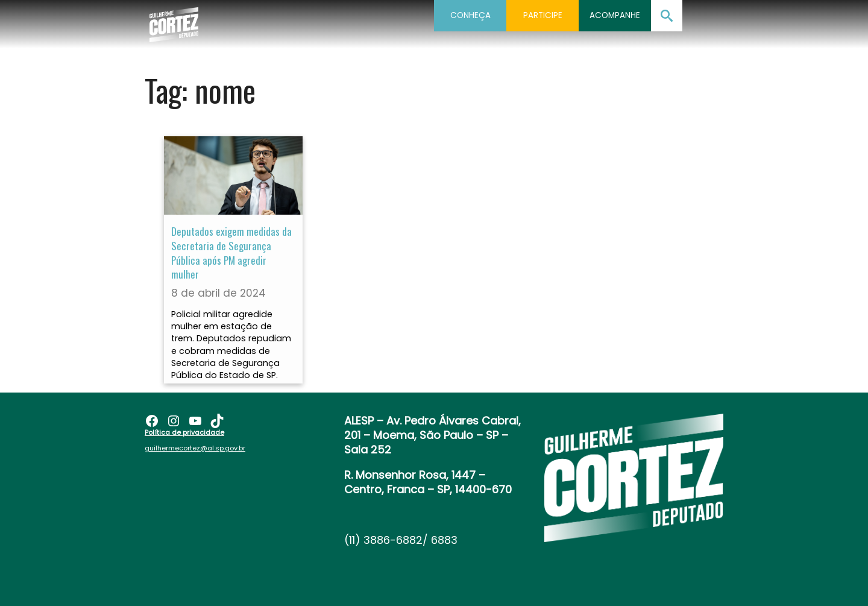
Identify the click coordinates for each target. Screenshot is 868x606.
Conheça (470, 15)
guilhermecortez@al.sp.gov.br (195, 448)
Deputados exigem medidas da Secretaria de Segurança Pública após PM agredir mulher (231, 253)
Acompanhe (615, 15)
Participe (543, 15)
